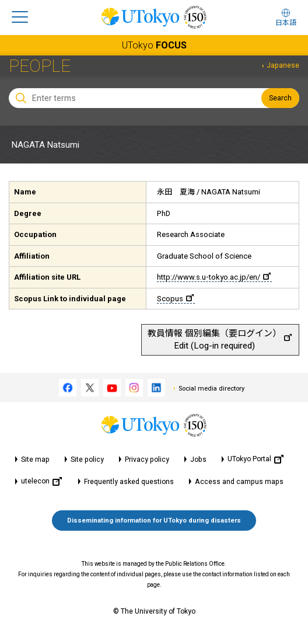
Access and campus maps (239, 482)
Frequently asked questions (129, 482)
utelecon (41, 481)
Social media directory (211, 389)
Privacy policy (147, 459)
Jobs (198, 459)
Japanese (283, 65)
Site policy (87, 459)
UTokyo (154, 45)
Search (280, 98)
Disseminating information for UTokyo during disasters (154, 521)
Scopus (175, 299)
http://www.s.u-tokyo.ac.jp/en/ (214, 277)
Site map (35, 459)
